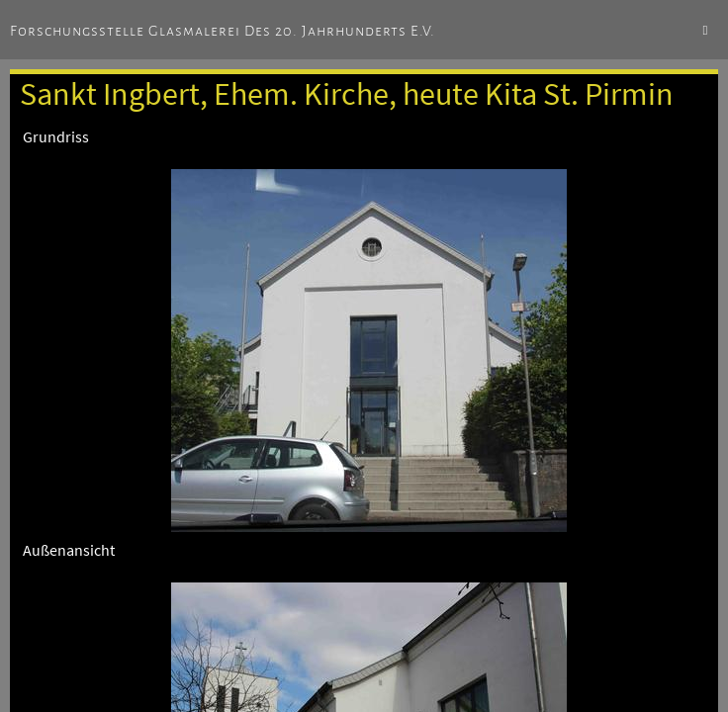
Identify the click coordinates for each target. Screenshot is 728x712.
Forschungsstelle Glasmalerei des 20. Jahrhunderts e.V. (223, 31)
